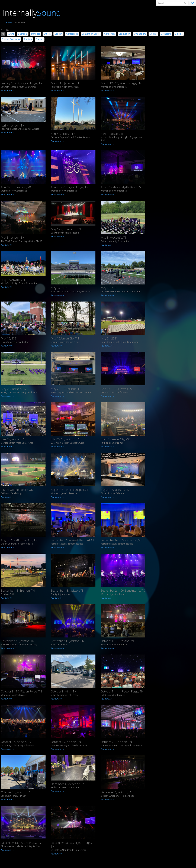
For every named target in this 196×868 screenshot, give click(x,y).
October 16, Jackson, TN (16, 742)
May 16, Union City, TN (65, 338)
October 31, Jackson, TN (16, 792)
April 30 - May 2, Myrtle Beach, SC (122, 187)
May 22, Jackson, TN (14, 389)
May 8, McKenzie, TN (114, 238)
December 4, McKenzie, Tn (68, 784)
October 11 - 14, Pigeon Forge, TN (122, 691)
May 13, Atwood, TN (14, 280)
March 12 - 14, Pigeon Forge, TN (121, 83)
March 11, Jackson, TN (65, 83)
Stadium (28, 39)
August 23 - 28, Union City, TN (19, 540)
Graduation (124, 34)
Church (47, 34)
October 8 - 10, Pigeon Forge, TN (21, 691)
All (3, 34)
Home (9, 23)
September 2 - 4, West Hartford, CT (73, 540)
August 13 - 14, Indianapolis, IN (70, 490)
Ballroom (23, 34)
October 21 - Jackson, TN (116, 742)
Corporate (110, 34)
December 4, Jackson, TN (116, 792)
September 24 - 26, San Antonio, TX (123, 591)
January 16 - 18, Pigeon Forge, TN (22, 83)
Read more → (7, 91)
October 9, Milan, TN (64, 691)
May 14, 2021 (59, 288)
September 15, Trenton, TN (18, 591)
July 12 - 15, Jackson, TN (65, 439)
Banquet (36, 34)
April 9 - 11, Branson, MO (17, 187)
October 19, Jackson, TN (66, 742)
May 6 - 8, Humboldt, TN (66, 229)
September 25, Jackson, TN (18, 641)
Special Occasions (11, 39)
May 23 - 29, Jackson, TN (66, 389)
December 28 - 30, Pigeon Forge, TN (71, 845)
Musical (153, 34)
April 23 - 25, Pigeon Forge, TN (70, 187)
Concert (58, 34)
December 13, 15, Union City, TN (21, 843)
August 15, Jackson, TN (115, 490)
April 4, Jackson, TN (13, 125)
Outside (179, 34)
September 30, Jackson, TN (68, 641)
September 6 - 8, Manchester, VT (121, 540)
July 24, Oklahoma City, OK (17, 490)
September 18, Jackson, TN (68, 591)
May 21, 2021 (109, 338)
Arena (11, 34)
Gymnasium (140, 34)
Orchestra (166, 34)
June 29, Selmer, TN (13, 439)
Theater (40, 39)
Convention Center (91, 34)
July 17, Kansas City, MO (115, 439)
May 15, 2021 (109, 288)
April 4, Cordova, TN (63, 134)
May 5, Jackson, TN (13, 238)
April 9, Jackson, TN (113, 134)
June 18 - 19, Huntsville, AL (117, 389)
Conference (72, 34)
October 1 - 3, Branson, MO (118, 641)
